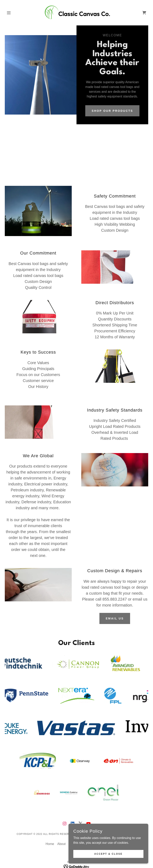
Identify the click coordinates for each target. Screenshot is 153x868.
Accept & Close (108, 854)
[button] (16, 13)
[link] (76, 13)
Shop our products (112, 111)
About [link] (61, 828)
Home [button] (50, 828)
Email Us (115, 618)
